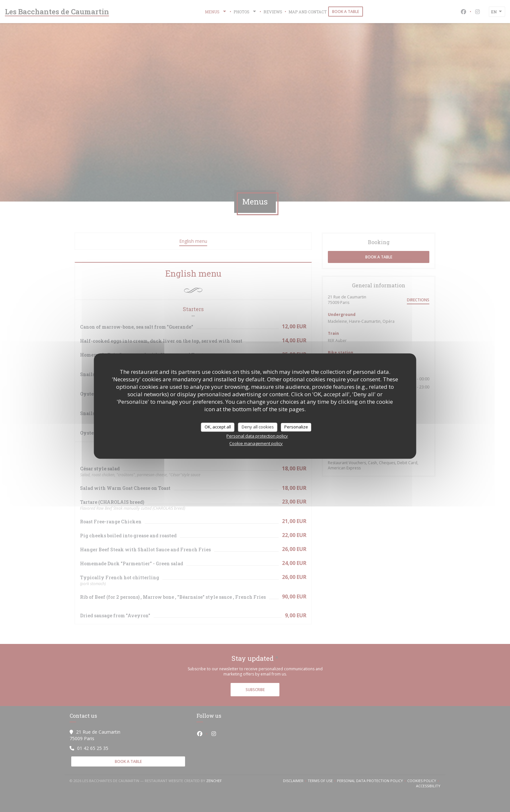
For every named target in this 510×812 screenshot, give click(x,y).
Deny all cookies (258, 427)
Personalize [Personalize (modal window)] (296, 427)
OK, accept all (218, 427)
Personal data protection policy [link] (257, 436)
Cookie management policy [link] (256, 443)
